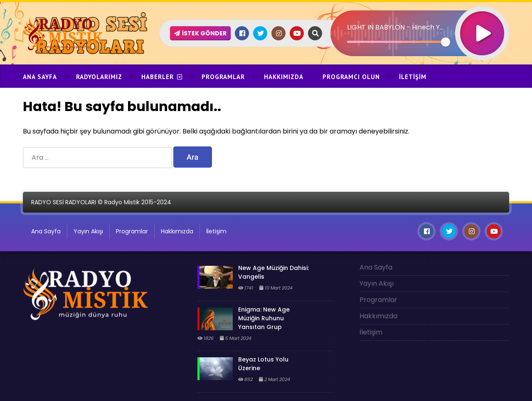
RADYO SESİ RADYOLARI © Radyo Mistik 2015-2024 (101, 202)
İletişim (413, 77)
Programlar (223, 77)
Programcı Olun (351, 77)
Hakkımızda (284, 77)
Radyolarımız (99, 77)
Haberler (158, 77)
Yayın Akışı (88, 231)
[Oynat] (482, 22)
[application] (420, 19)
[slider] (396, 42)
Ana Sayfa (40, 77)
